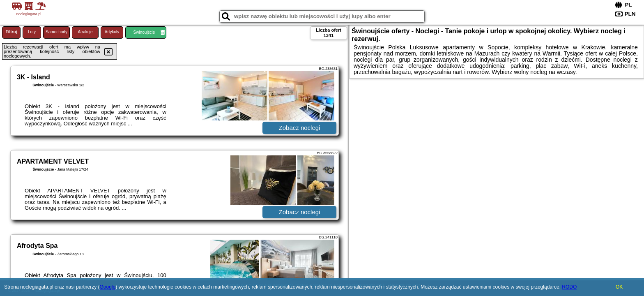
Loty (32, 32)
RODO (569, 287)
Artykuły (112, 32)
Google (107, 287)
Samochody (56, 32)
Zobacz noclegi (300, 128)
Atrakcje (85, 32)
